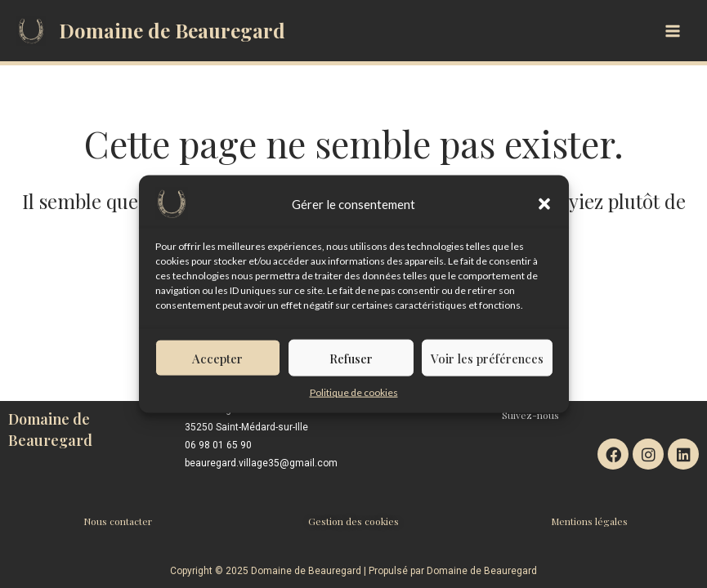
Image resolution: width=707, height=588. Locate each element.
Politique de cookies (354, 399)
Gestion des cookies (353, 521)
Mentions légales (589, 521)
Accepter (217, 364)
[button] (544, 211)
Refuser (351, 364)
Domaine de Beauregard (172, 30)
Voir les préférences (487, 364)
